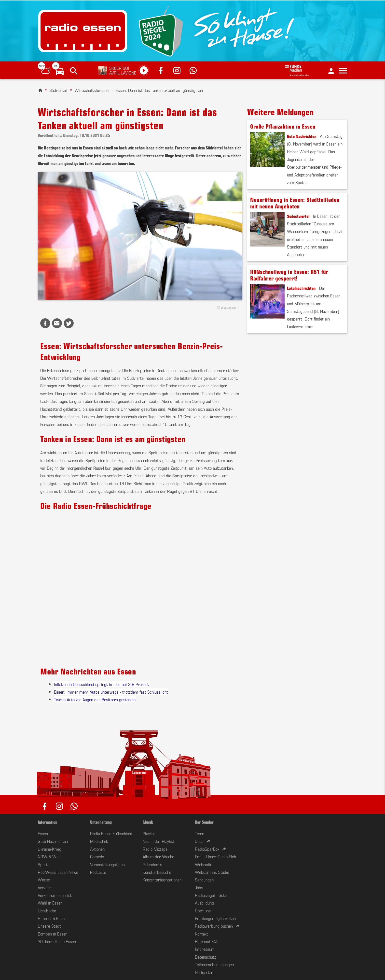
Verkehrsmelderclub (55, 895)
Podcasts (98, 872)
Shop (199, 841)
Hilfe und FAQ (207, 941)
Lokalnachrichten (301, 288)
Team (200, 833)
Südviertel (58, 90)
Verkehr (44, 887)
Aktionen (97, 849)
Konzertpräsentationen (162, 879)
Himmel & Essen (52, 918)
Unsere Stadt (49, 926)
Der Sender (204, 822)
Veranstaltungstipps (107, 864)
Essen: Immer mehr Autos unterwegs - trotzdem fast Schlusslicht (111, 692)
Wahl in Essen (50, 903)
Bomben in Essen (53, 934)
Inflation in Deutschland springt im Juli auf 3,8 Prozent (101, 684)
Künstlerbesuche (157, 872)
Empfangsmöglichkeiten (215, 918)
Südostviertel (298, 216)
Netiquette (204, 972)
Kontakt (201, 934)
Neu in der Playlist (158, 841)
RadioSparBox (207, 849)
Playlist (149, 833)
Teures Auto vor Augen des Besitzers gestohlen (95, 699)
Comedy (97, 856)
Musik (148, 822)
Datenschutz (206, 957)
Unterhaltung (101, 822)
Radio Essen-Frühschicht (111, 833)
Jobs (199, 887)
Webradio (204, 864)
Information (48, 822)
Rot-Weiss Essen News (58, 872)
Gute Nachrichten (302, 136)
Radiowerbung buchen (214, 926)
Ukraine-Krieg (50, 849)
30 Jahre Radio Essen (57, 941)
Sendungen (204, 879)
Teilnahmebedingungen (214, 964)
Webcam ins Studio (212, 872)
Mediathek (99, 841)
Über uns (203, 910)
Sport (43, 864)
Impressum (205, 949)
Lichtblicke (47, 910)
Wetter (44, 879)
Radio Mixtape (155, 849)
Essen (43, 833)
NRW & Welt (49, 856)
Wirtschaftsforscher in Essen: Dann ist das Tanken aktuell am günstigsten (139, 90)
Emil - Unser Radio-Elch (215, 856)
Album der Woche (158, 856)
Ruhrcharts (152, 864)
